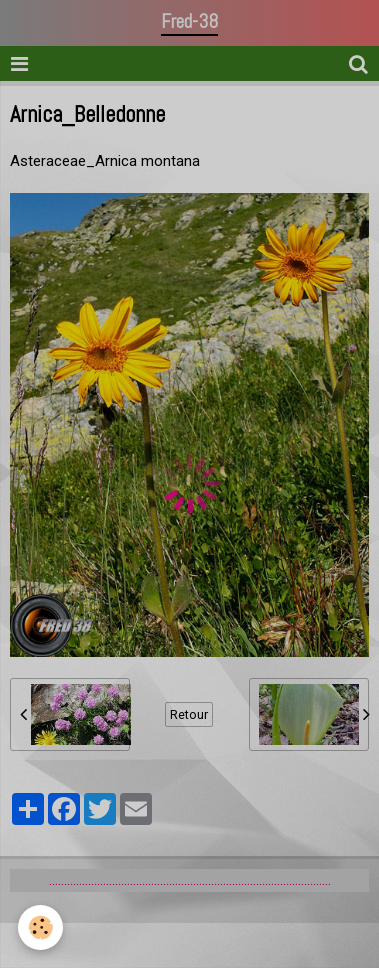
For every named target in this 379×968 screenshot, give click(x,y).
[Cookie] (40, 927)
